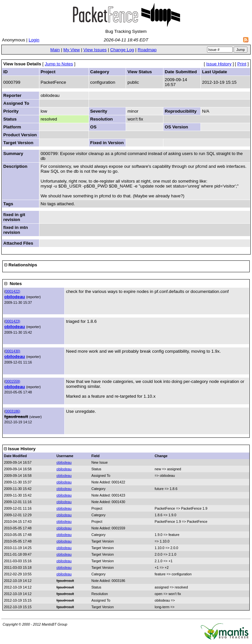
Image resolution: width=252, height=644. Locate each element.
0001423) (13, 321)
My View (72, 50)
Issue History (219, 64)
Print (242, 64)
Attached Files (18, 243)
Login (34, 40)
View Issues (95, 50)
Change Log (122, 50)
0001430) (13, 351)
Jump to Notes (59, 64)
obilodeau (15, 297)
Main (55, 50)
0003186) (13, 411)
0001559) (13, 381)
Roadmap (147, 50)
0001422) (13, 291)
